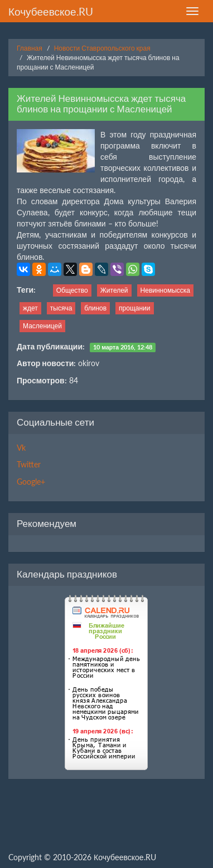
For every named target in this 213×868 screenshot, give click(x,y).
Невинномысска (165, 290)
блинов (95, 308)
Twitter (29, 464)
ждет (30, 308)
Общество (72, 290)
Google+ (31, 482)
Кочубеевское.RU (51, 11)
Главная (30, 48)
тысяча (61, 308)
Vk (21, 448)
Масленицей (42, 326)
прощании (134, 308)
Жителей (114, 290)
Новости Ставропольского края (102, 48)
